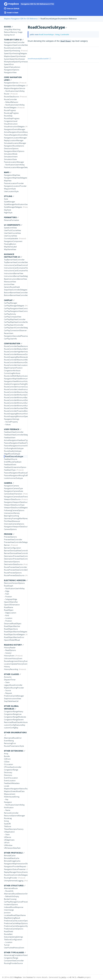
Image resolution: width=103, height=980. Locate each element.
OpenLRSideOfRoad (12, 640)
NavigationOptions (12, 70)
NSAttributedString (12, 797)
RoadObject (9, 610)
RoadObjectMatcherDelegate (16, 632)
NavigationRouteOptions (14, 146)
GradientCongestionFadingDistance (16, 384)
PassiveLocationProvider (14, 183)
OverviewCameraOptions (14, 524)
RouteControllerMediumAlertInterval (16, 349)
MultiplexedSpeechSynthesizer (16, 62)
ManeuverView (10, 282)
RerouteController (11, 813)
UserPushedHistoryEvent (14, 948)
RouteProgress (10, 110)
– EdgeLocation (10, 613)
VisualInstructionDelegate (14, 127)
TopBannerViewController (14, 260)
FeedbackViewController (14, 432)
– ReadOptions (10, 650)
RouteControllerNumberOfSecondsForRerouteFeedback (16, 408)
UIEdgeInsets (9, 840)
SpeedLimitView (10, 228)
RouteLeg (8, 818)
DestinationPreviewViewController (16, 556)
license (30, 977)
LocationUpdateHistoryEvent (16, 664)
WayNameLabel (10, 247)
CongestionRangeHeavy (14, 711)
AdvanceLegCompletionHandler (16, 955)
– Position (8, 597)
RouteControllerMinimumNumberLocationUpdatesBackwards (16, 406)
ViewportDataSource (12, 499)
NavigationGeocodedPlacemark (16, 336)
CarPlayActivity (10, 314)
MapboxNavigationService (15, 88)
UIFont (7, 843)
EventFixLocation (11, 778)
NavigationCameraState (14, 491)
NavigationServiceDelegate (15, 86)
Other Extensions (15, 751)
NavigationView (10, 72)
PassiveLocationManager (14, 162)
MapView (8, 181)
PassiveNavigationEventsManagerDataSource (16, 135)
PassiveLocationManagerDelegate (16, 167)
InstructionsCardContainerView (16, 268)
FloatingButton (10, 244)
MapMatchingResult (12, 918)
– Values (7, 424)
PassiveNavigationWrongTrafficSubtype (16, 475)
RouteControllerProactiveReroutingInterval (16, 411)
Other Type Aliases (15, 952)
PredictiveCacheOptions (14, 929)
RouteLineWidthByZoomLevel (16, 376)
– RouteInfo (9, 891)
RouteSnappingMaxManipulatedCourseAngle (16, 357)
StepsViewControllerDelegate (16, 290)
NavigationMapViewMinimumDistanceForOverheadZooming (16, 379)
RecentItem (9, 333)
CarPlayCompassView (13, 317)
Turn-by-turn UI (14, 40)
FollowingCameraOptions (14, 510)
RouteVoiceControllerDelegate (16, 875)
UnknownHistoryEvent (13, 658)
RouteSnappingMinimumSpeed (16, 416)
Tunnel (7, 945)
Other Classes (12, 674)
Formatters (11, 217)
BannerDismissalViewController (16, 551)
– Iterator (8, 653)
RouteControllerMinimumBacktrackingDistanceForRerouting (16, 397)
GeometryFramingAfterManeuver (16, 518)
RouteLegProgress (11, 113)
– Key (6, 799)
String (6, 821)
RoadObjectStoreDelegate (14, 634)
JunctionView (9, 284)
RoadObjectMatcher (12, 626)
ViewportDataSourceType (14, 505)
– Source (7, 690)
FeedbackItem (10, 438)
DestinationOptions (12, 562)
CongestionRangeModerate (15, 717)
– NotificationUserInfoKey (14, 91)
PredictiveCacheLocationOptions (16, 921)
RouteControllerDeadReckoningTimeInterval (16, 346)
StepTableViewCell (11, 701)
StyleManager (10, 202)
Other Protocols (14, 853)
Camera (9, 483)
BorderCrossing (10, 899)
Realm (81, 977)
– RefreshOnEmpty (12, 896)
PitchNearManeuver (12, 521)
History (7, 667)
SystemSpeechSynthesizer (14, 59)
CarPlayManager (11, 303)
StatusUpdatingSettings (13, 937)
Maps (8, 172)
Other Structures (15, 886)
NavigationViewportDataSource (16, 502)
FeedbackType (10, 470)
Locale (7, 786)
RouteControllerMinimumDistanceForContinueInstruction (16, 400)
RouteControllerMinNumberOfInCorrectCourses (16, 395)
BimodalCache (10, 856)
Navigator (8, 802)
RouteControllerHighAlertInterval (16, 352)
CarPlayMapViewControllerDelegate (16, 322)
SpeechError (9, 64)
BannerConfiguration (12, 548)
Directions (8, 775)
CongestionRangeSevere (14, 720)
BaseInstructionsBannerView (15, 279)
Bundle (7, 756)
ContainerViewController (14, 961)
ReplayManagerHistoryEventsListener (16, 872)
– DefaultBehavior (11, 102)
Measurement (10, 794)
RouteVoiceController (13, 48)
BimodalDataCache (12, 858)
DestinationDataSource (13, 564)
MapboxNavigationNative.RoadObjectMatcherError (16, 789)
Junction (7, 913)
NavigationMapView (12, 175)
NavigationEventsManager (15, 129)
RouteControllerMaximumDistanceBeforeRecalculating (16, 362)
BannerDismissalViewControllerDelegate (16, 553)
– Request (8, 693)
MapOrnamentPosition (13, 368)
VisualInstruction (11, 124)
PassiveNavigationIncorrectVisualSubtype (16, 446)
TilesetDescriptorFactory (14, 829)
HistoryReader (10, 648)
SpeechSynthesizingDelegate (15, 53)
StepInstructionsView (13, 699)
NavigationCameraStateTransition (16, 497)
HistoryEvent (9, 656)
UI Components (13, 225)
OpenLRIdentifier (11, 602)
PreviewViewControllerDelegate (16, 542)
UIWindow (8, 845)
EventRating (9, 741)
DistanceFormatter (12, 220)
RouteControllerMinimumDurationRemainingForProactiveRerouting (16, 403)
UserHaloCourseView (12, 233)
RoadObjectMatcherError (14, 637)
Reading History (14, 645)
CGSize (7, 762)
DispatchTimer (10, 680)
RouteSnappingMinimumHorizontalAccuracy (16, 414)
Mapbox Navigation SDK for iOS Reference (21, 19)
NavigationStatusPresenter (15, 869)
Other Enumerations (15, 734)
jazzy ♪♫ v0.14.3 (69, 977)
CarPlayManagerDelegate (14, 306)
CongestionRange (11, 770)
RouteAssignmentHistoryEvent (16, 661)
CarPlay (9, 300)
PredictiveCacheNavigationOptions (16, 926)
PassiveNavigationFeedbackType (16, 443)
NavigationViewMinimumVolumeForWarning (16, 381)
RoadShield (9, 931)
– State (7, 682)
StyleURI (7, 824)
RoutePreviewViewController (15, 567)
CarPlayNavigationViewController (16, 308)
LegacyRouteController (13, 685)
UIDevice (8, 837)
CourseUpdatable (11, 238)
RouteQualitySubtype (13, 451)
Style (6, 199)
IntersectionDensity (12, 513)
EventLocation (10, 781)
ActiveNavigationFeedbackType (16, 440)
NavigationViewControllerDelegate (16, 45)
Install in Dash (11, 13)
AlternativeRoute (11, 888)
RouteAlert (8, 934)
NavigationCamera (11, 486)
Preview (9, 534)
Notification (9, 807)
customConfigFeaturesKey (15, 725)
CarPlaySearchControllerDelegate (16, 328)
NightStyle (8, 213)
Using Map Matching (12, 29)
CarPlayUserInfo (10, 339)
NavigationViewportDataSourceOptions (16, 527)
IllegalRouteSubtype (12, 454)
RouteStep (8, 116)
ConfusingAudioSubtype (14, 448)
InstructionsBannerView (14, 273)
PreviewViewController (13, 539)
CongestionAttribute (12, 371)
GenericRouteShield (12, 287)
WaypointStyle (10, 189)
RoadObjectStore (11, 629)
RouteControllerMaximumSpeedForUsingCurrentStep (16, 392)
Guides (9, 27)
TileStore (8, 826)
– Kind (7, 615)
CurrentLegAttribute (12, 373)
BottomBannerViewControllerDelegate (16, 295)
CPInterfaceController (13, 767)
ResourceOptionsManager (14, 816)
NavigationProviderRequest (15, 866)
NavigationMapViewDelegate (16, 178)
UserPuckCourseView (12, 230)
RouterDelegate (10, 107)
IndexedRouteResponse (14, 907)
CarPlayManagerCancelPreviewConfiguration (16, 902)
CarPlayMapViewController (15, 319)
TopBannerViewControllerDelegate (16, 262)
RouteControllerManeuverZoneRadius (16, 354)
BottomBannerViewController (16, 293)
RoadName (9, 607)
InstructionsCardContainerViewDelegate (16, 271)
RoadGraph (9, 586)
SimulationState (10, 159)
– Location (8, 618)
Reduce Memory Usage (13, 32)
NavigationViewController (14, 42)
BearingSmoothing (11, 516)
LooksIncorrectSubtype (13, 478)
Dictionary (8, 772)
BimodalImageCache (12, 861)
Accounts (8, 677)
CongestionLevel (11, 121)
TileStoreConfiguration (13, 940)
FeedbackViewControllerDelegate (16, 435)
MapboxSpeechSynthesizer (15, 56)
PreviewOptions (10, 537)
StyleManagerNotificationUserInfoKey (16, 204)
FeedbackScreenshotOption (15, 467)
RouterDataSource (11, 97)
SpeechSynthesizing (12, 51)
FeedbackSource (11, 459)
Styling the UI (9, 35)
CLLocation (9, 764)
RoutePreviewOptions (13, 573)
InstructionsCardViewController (16, 265)
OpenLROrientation (12, 605)
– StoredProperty (11, 422)
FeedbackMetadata (12, 783)
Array (6, 754)
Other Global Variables (11, 707)
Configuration (13, 344)
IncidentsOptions (11, 904)
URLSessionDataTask (12, 848)
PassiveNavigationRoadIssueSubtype (16, 473)
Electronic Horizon (16, 580)
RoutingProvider (11, 878)
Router (7, 94)
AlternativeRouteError (13, 738)
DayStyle (8, 210)
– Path (7, 594)
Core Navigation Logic (13, 79)
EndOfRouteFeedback (13, 462)
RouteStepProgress (12, 118)
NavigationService (11, 83)
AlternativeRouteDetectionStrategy (16, 894)
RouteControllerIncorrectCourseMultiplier (16, 387)
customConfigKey (11, 728)
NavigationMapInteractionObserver (16, 864)
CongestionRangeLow (13, 714)
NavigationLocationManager (15, 138)
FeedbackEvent (10, 465)
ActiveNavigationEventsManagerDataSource (16, 132)
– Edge (7, 591)
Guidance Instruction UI (13, 256)
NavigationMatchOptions (14, 151)
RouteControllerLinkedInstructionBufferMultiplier (16, 389)
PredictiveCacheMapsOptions (16, 923)
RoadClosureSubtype (14, 456)
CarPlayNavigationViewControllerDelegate (16, 311)
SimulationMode (11, 154)
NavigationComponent (13, 241)
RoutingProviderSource (13, 963)
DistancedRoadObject (13, 624)
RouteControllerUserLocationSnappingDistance (16, 365)
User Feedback (13, 429)
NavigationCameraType (13, 488)
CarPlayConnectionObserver (15, 330)
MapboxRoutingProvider (14, 688)
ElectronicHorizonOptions (14, 583)
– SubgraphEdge (11, 599)
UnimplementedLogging (14, 881)
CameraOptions (10, 529)
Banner (7, 545)
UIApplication (9, 832)
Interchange (9, 910)
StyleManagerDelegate (13, 207)
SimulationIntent (11, 157)
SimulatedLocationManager (15, 143)
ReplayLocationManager (14, 140)
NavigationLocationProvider (15, 186)
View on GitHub (12, 9)
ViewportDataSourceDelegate (16, 508)
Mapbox (18, 977)
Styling (9, 196)
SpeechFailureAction (12, 67)
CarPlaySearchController (14, 325)
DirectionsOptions (11, 148)
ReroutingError (10, 743)
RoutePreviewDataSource (14, 575)
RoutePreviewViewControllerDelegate (16, 570)
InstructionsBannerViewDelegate (16, 276)
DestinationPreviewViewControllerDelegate (16, 559)
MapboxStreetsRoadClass (14, 791)
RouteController (10, 99)
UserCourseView (11, 236)
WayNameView (10, 249)
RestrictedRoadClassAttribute (16, 722)
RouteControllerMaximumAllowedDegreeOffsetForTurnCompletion (16, 360)
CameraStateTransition (13, 494)
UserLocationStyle (11, 191)
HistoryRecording (11, 669)
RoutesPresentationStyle (14, 746)
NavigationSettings (12, 419)
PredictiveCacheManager (14, 696)
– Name (7, 810)
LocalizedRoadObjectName (15, 915)
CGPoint (7, 759)
